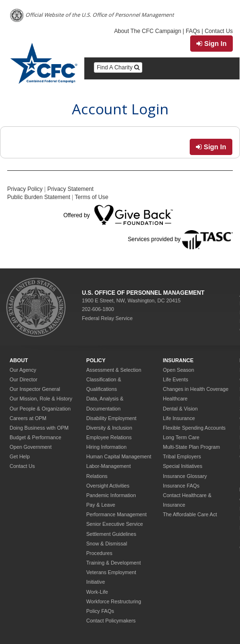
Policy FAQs (100, 611)
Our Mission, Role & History (41, 399)
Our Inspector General (35, 389)
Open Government (31, 447)
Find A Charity (118, 67)
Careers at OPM (28, 418)
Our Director (23, 379)
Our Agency (23, 370)
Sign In (211, 44)
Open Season (178, 370)
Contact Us (219, 31)
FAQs (193, 31)
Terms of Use (91, 197)
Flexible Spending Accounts (194, 428)
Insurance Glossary (185, 476)
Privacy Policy (25, 189)
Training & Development (114, 563)
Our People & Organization (40, 409)
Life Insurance (179, 418)
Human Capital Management (119, 456)
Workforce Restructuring (114, 601)
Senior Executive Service (114, 524)
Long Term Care (181, 437)
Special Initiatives (183, 466)
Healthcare (175, 399)
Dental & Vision (180, 409)
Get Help (20, 456)
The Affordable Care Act (190, 514)
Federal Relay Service (107, 318)
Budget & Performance (35, 437)
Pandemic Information (111, 495)
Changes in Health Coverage (196, 389)
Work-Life (97, 592)
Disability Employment (111, 418)
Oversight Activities (108, 486)
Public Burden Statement (39, 197)
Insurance (178, 360)
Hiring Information (106, 447)
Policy (96, 360)
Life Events (176, 379)
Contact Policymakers (111, 621)
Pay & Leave (101, 505)
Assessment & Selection (114, 370)
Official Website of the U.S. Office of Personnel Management (92, 16)
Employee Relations (109, 437)
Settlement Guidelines (111, 534)
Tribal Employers (182, 456)
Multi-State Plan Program (191, 447)
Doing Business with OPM (39, 428)
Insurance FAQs (181, 486)
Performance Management (116, 514)
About (19, 360)
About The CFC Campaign (148, 31)
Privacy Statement (70, 189)
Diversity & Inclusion (109, 428)
